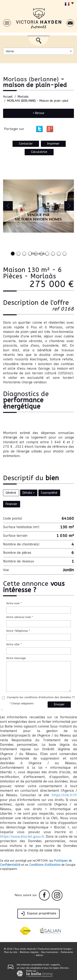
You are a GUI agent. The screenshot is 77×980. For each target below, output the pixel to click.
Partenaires (67, 952)
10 (64, 254)
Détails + (29, 493)
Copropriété (49, 493)
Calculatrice (39, 152)
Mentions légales (29, 952)
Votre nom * (14, 603)
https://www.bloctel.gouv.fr (22, 837)
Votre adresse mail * (20, 617)
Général (11, 493)
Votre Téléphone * (18, 631)
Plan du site (11, 952)
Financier (11, 504)
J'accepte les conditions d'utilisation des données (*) (41, 697)
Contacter (26, 144)
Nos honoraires (50, 952)
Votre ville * (14, 644)
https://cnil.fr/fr (64, 795)
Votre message (16, 658)
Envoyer (59, 704)
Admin (40, 955)
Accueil (8, 97)
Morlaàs (23, 97)
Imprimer (53, 144)
